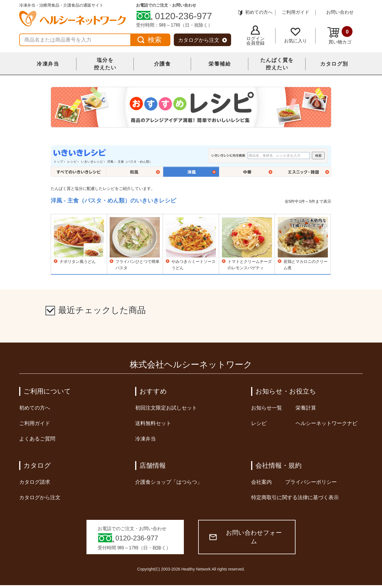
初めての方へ (256, 12)
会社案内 (261, 482)
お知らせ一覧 (267, 408)
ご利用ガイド (296, 12)
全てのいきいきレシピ (79, 172)
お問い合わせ (340, 12)
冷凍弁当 (48, 64)
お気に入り (296, 36)
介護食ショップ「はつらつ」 (169, 482)
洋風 (110, 162)
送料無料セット (153, 423)
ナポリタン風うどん (78, 261)
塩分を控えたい (105, 64)
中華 (247, 172)
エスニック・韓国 (303, 172)
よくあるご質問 (37, 439)
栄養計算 (306, 408)
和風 (135, 172)
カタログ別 (334, 64)
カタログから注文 (203, 40)
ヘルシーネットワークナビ (326, 423)
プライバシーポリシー (311, 482)
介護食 (163, 64)
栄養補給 (220, 64)
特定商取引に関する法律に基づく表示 (295, 497)
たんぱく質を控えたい (277, 64)
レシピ (72, 162)
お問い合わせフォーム (246, 537)
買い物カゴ (340, 35)
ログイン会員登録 (255, 36)
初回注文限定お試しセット (166, 408)
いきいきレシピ (92, 162)
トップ (58, 162)
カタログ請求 (35, 482)
